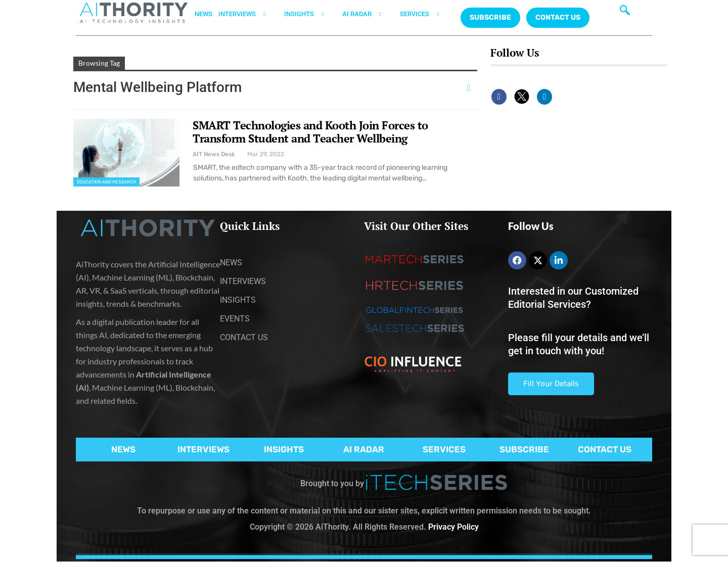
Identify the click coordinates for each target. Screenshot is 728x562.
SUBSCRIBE (524, 449)
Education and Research (106, 182)
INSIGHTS (310, 14)
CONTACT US (558, 17)
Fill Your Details (551, 384)
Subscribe (490, 17)
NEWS (203, 14)
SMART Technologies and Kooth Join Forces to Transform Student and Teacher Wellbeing (310, 132)
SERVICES (426, 14)
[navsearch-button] (625, 13)
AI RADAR (368, 14)
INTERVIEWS (248, 14)
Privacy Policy (453, 527)
